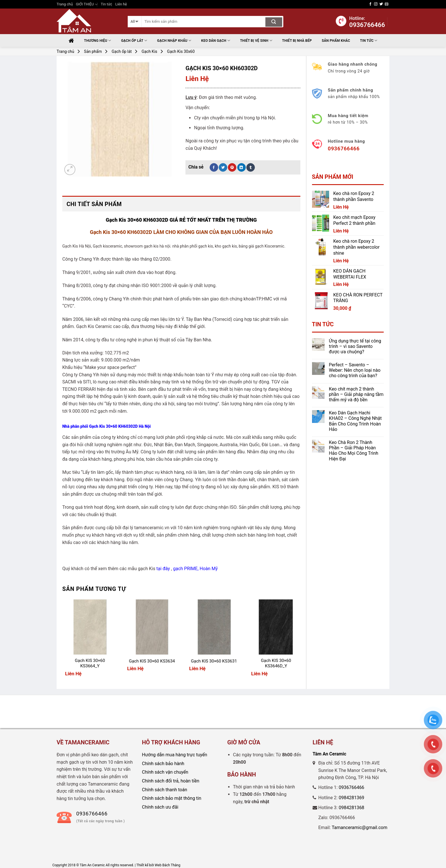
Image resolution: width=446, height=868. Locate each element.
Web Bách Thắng (168, 865)
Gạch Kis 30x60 (181, 51)
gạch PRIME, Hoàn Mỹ (195, 569)
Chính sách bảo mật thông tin (172, 798)
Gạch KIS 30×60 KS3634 (152, 661)
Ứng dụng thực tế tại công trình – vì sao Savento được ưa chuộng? (355, 346)
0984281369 (352, 798)
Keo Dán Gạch (216, 41)
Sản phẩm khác (336, 41)
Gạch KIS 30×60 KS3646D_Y (276, 663)
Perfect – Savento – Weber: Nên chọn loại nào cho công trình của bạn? (355, 370)
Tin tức (106, 4)
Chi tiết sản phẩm (94, 204)
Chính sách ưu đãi (160, 807)
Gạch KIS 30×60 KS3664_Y (90, 663)
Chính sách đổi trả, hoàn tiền (171, 781)
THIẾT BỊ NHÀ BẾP (297, 41)
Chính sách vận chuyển (165, 772)
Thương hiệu (98, 41)
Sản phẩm (93, 51)
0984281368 (352, 808)
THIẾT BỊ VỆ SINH (256, 41)
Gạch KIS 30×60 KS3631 (214, 661)
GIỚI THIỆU (87, 4)
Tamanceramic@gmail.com (360, 827)
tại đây (163, 569)
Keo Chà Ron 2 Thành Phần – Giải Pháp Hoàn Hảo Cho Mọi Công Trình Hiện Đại (354, 451)
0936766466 (352, 787)
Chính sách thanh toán (165, 790)
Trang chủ (65, 4)
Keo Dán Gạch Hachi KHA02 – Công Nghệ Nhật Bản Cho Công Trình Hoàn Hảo (355, 421)
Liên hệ (121, 4)
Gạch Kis (149, 51)
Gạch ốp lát (134, 41)
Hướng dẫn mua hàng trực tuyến (175, 755)
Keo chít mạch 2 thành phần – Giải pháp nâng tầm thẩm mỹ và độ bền (356, 394)
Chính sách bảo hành (163, 764)
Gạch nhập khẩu (174, 41)
